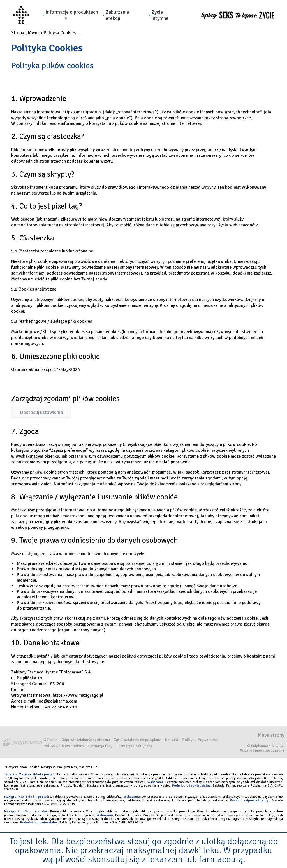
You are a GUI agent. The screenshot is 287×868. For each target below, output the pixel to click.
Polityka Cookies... (61, 33)
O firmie (50, 740)
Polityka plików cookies (64, 746)
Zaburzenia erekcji (117, 15)
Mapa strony (271, 735)
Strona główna (25, 33)
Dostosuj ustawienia (41, 412)
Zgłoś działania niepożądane (137, 740)
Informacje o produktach (72, 14)
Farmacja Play (100, 746)
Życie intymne (160, 15)
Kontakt (172, 740)
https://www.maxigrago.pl (78, 695)
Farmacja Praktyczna (134, 746)
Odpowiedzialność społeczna (86, 740)
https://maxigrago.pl (82, 112)
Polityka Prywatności (200, 740)
